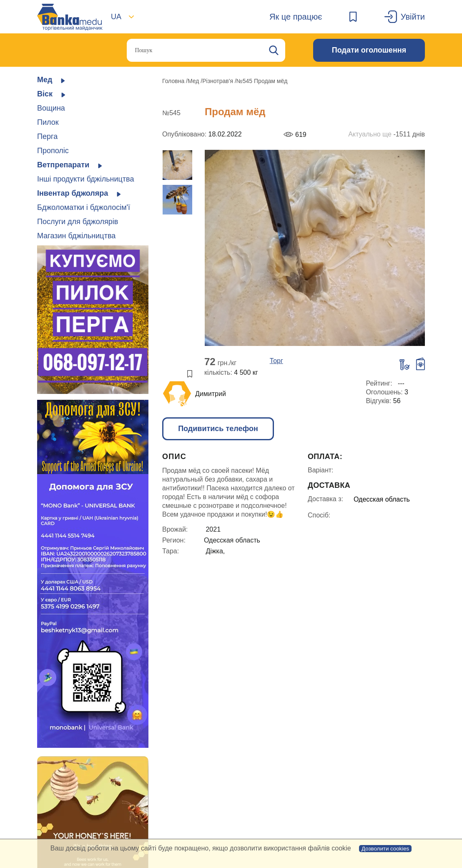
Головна (174, 81)
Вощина (51, 108)
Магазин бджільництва (76, 236)
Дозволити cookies (385, 849)
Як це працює (296, 17)
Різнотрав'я (218, 81)
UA (116, 17)
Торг (276, 361)
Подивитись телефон (218, 429)
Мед (194, 81)
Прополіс (53, 151)
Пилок (48, 122)
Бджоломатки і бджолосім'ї (84, 207)
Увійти (413, 17)
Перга (47, 136)
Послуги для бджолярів (78, 222)
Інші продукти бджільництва (85, 179)
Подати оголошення (369, 50)
